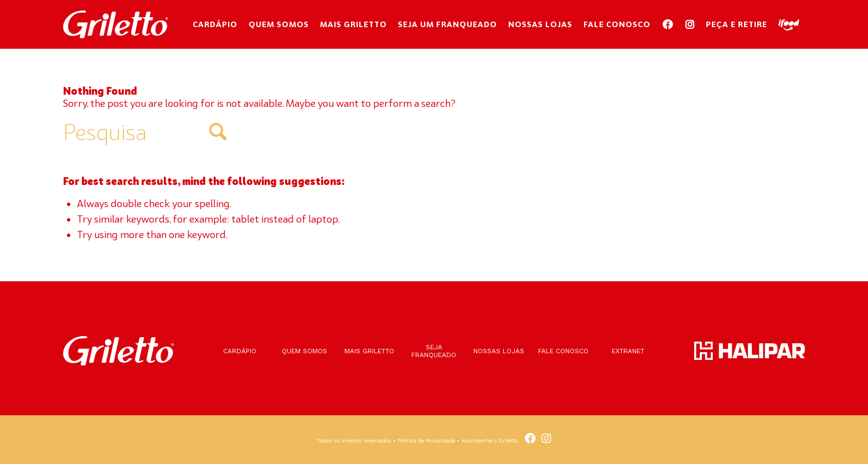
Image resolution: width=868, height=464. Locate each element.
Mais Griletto (369, 351)
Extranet (628, 351)
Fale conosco (563, 351)
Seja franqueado (434, 351)
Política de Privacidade (426, 440)
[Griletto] (115, 24)
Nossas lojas (499, 351)
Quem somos (304, 351)
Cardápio (240, 351)
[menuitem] (215, 24)
